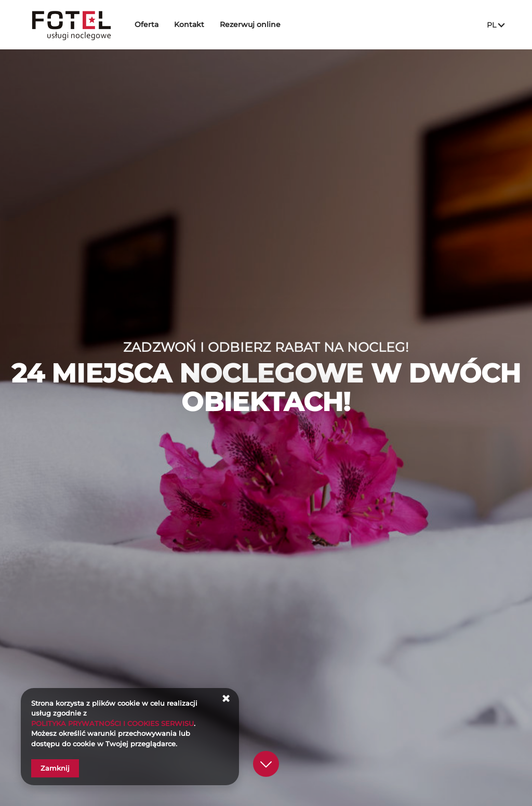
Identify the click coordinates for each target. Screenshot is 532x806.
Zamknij (55, 768)
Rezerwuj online (252, 24)
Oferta (149, 24)
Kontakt (191, 24)
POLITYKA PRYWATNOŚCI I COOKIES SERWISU (112, 723)
